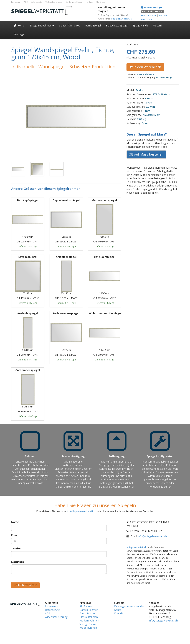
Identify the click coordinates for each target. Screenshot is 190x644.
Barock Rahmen (89, 610)
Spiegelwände (140, 25)
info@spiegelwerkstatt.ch (121, 19)
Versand (158, 25)
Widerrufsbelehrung (54, 2)
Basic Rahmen (88, 613)
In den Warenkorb (145, 67)
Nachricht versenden (25, 585)
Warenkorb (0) (152, 7)
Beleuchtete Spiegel (117, 25)
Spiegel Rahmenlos (70, 25)
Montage (19, 34)
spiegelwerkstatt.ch (136, 547)
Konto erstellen (149, 15)
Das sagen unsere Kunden (129, 606)
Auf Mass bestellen (146, 154)
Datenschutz (36, 2)
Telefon (16, 548)
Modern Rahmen (89, 620)
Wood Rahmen (88, 628)
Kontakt (89, 2)
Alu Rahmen (87, 606)
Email (15, 535)
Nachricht (18, 562)
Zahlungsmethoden (74, 2)
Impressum (16, 2)
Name (15, 522)
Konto (118, 610)
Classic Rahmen (89, 617)
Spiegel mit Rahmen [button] (42, 25)
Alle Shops (100, 2)
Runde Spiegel (93, 25)
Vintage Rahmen (89, 624)
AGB (26, 2)
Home (19, 25)
